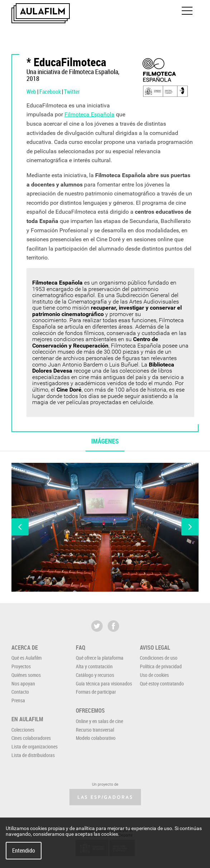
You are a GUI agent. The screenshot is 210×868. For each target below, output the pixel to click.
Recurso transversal (95, 730)
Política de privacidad (161, 666)
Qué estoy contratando (162, 683)
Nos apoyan (23, 683)
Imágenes (105, 441)
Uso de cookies (154, 675)
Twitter (72, 92)
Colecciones (23, 730)
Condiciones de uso (159, 658)
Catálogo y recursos (95, 675)
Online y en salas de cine (99, 721)
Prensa (18, 700)
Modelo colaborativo (96, 738)
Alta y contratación (94, 666)
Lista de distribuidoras (33, 755)
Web (31, 92)
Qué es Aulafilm (26, 658)
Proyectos (21, 666)
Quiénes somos (26, 675)
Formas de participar (96, 692)
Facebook (50, 92)
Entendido (24, 850)
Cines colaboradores (31, 738)
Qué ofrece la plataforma (100, 658)
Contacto (20, 692)
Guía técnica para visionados (104, 683)
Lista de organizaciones (35, 746)
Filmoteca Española (89, 114)
